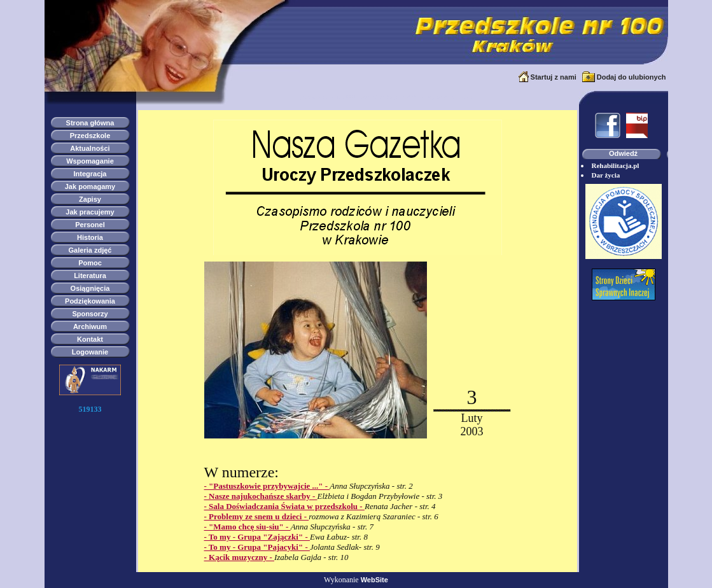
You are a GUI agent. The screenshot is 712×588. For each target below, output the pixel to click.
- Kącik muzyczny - (239, 557)
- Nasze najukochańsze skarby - (261, 496)
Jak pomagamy (90, 186)
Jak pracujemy (90, 212)
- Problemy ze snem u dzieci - (257, 516)
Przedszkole (90, 136)
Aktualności (90, 148)
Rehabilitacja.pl (616, 165)
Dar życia (606, 175)
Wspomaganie (90, 161)
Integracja (90, 174)
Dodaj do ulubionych (632, 77)
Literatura (90, 276)
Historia (90, 237)
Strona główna (90, 123)
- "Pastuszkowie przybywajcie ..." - (267, 486)
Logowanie (90, 352)
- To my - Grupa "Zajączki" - (257, 537)
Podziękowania (90, 301)
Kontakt (90, 339)
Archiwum (90, 326)
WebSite (374, 580)
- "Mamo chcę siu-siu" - (248, 527)
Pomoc (90, 263)
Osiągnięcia (90, 288)
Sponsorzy (90, 314)
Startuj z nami (554, 77)
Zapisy (90, 199)
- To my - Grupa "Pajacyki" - (257, 547)
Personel (90, 225)
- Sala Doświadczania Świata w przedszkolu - (284, 506)
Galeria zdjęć (90, 250)
